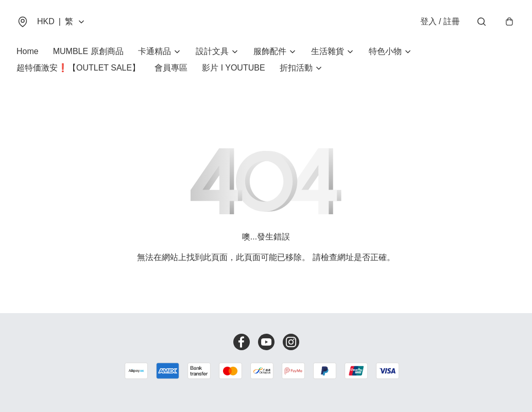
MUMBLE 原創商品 (88, 51)
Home (28, 51)
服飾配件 (270, 51)
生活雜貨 (328, 51)
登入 (440, 21)
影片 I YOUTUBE (233, 68)
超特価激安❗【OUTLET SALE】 (78, 68)
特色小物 (385, 51)
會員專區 (171, 68)
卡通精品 (155, 51)
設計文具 (212, 51)
